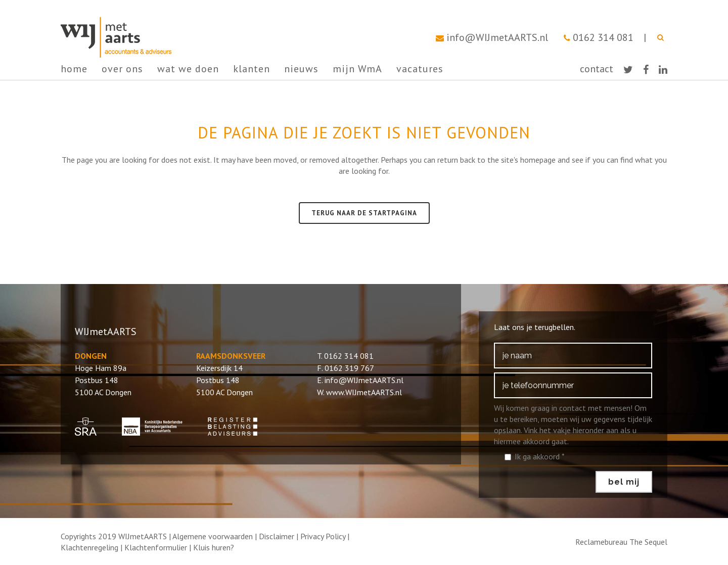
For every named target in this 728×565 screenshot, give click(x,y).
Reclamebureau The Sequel (621, 542)
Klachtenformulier (156, 547)
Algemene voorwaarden (213, 536)
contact (597, 69)
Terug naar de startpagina (364, 213)
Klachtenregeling (89, 547)
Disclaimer (277, 536)
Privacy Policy (323, 536)
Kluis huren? (214, 547)
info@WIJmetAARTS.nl (497, 37)
